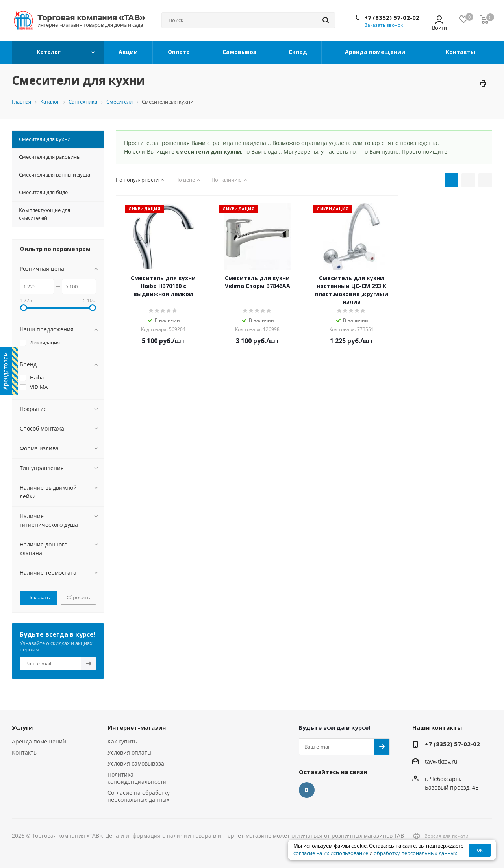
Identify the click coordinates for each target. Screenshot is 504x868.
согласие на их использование (331, 853)
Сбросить (78, 597)
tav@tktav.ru (441, 761)
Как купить (122, 741)
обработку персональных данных (415, 853)
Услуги (22, 727)
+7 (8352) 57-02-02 (392, 17)
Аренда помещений (39, 741)
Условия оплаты (130, 752)
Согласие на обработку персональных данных (139, 796)
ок (480, 850)
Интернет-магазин (137, 727)
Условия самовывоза (136, 763)
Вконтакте (307, 790)
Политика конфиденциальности (137, 778)
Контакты (25, 752)
